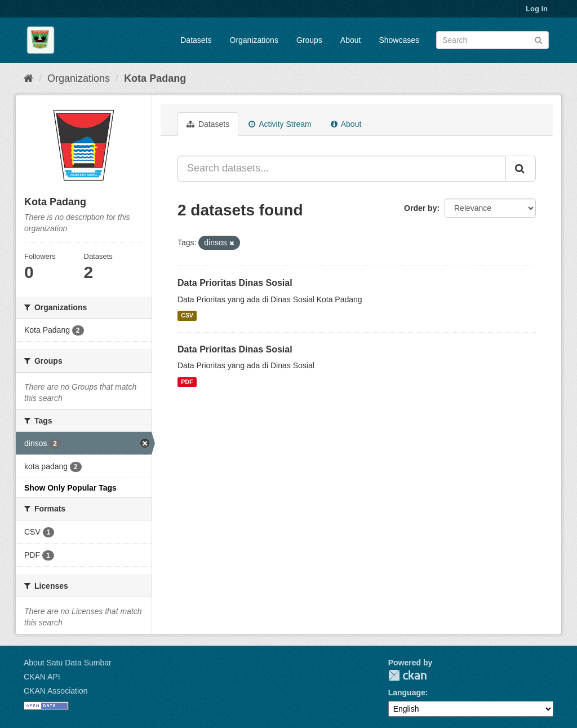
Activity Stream (280, 124)
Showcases (399, 40)
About (351, 40)
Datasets (196, 40)
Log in (537, 9)
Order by (420, 208)
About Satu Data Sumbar (68, 663)
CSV (187, 316)
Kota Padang (155, 78)
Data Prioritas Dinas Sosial (235, 283)
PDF (187, 382)
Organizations (254, 40)
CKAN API (42, 677)
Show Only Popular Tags (70, 488)
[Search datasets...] (342, 169)
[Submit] (538, 39)
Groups (309, 40)
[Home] (28, 78)
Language (407, 692)
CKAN (407, 675)
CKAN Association (56, 691)
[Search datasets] (492, 40)
